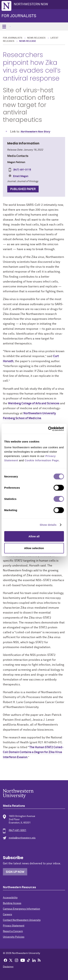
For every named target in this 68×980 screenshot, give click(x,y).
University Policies (14, 937)
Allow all (34, 536)
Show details (48, 525)
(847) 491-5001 (17, 830)
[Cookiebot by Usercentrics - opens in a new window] (48, 429)
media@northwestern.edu (22, 838)
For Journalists (19, 16)
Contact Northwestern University (22, 920)
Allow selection (34, 548)
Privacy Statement (14, 926)
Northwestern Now (31, 4)
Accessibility (10, 898)
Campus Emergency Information (21, 909)
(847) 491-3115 (22, 170)
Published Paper (23, 189)
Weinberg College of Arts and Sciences (34, 403)
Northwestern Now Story (35, 132)
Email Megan (21, 176)
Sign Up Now (15, 872)
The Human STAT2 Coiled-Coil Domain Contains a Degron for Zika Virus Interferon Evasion (33, 752)
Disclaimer (8, 967)
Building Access (12, 903)
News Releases (36, 38)
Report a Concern (13, 931)
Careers (7, 914)
